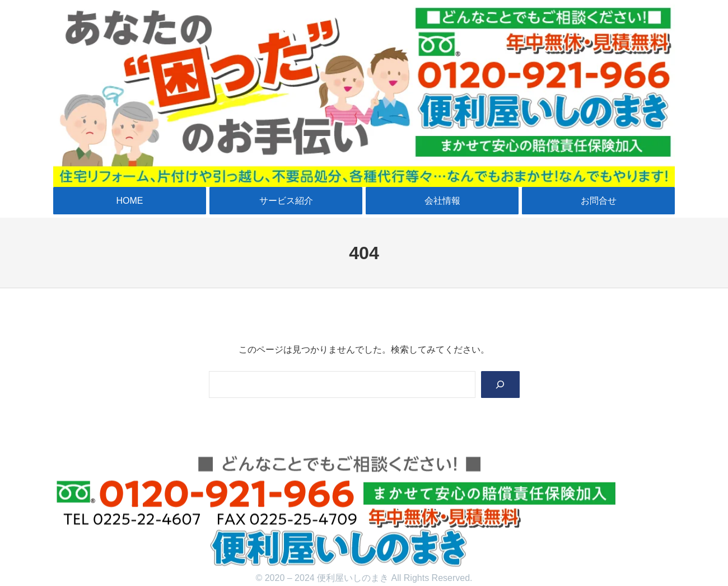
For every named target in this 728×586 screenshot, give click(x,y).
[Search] (500, 385)
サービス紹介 (286, 201)
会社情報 (442, 201)
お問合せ (599, 201)
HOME (130, 201)
